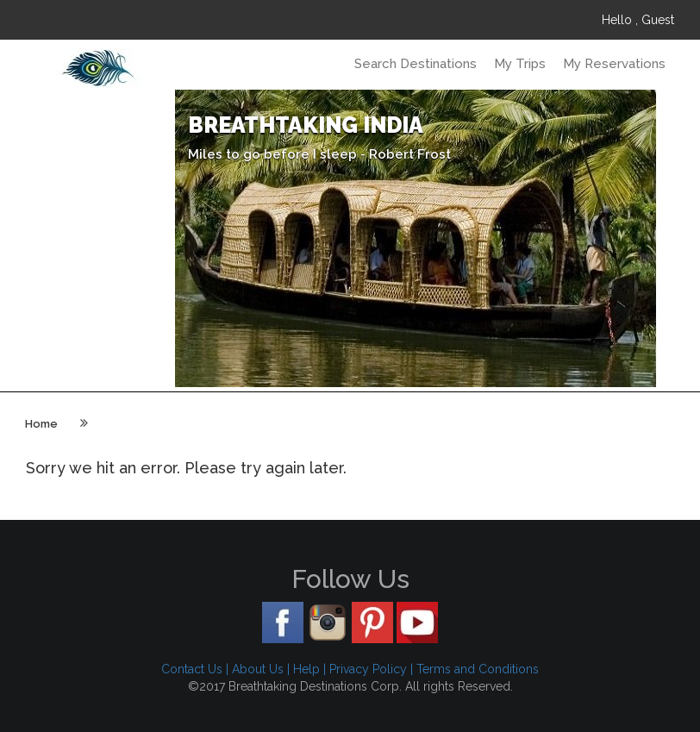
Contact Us (192, 669)
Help (306, 669)
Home (41, 424)
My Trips (520, 64)
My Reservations (614, 64)
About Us (258, 669)
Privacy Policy (368, 669)
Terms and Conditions (478, 669)
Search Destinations (416, 64)
